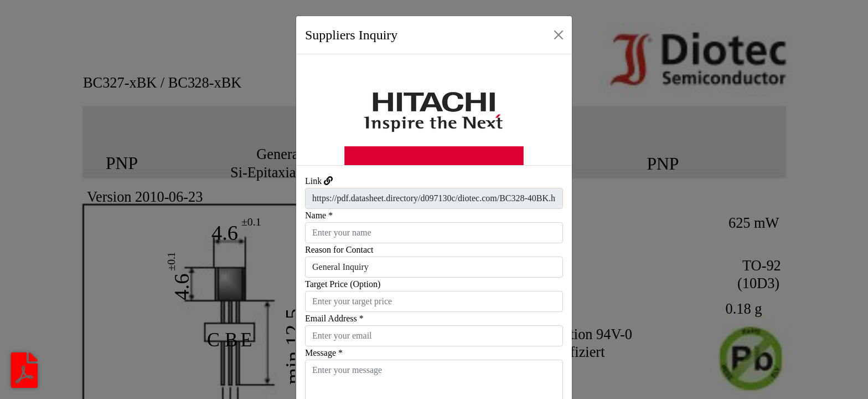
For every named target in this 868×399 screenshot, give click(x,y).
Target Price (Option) (343, 284)
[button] (317, 110)
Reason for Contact (339, 250)
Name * (319, 215)
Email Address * (334, 318)
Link (313, 181)
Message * (324, 353)
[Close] (559, 35)
